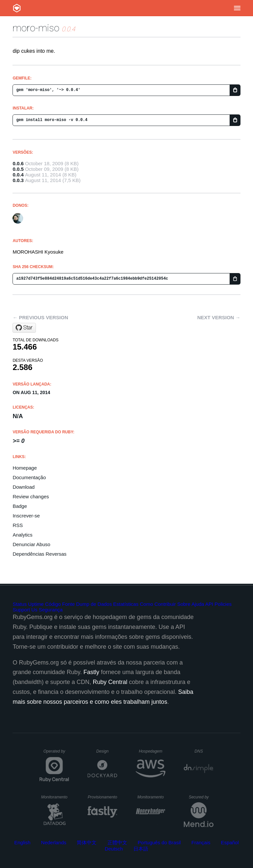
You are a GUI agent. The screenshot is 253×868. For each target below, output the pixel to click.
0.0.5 (18, 169)
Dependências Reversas (39, 554)
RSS (18, 525)
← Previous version (40, 317)
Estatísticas (126, 604)
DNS (204, 751)
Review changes (31, 496)
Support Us (25, 610)
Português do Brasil (159, 842)
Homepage (25, 468)
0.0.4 (18, 175)
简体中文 (87, 842)
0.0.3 (18, 180)
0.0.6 (18, 163)
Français (201, 842)
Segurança (51, 610)
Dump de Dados (94, 604)
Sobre (184, 604)
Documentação (29, 477)
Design (107, 751)
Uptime (36, 604)
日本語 (141, 849)
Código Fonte (60, 604)
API (209, 604)
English (22, 842)
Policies (223, 604)
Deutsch (114, 849)
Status (20, 604)
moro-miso (36, 28)
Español (230, 842)
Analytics (22, 535)
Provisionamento (102, 797)
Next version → (219, 317)
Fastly (91, 672)
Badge (20, 506)
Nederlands (54, 842)
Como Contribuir (158, 604)
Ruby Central (110, 682)
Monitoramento (55, 797)
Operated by (56, 754)
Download (24, 487)
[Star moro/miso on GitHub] (24, 328)
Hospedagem (152, 751)
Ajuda (198, 604)
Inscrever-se (26, 516)
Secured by (201, 797)
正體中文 (117, 842)
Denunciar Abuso (31, 544)
